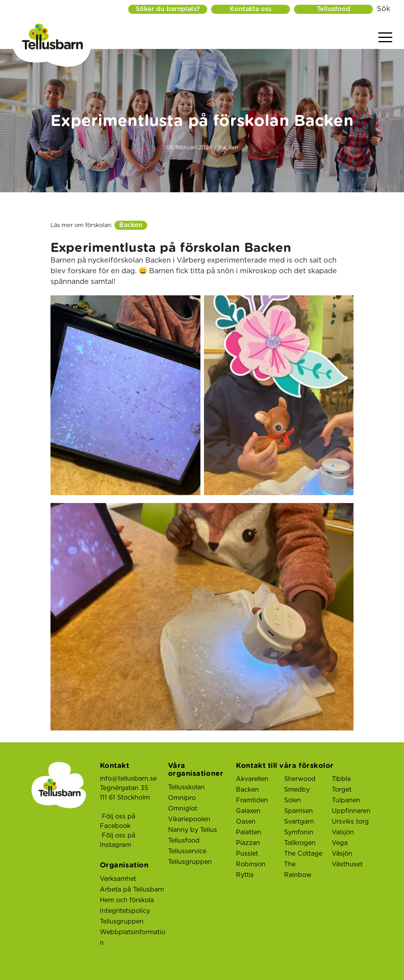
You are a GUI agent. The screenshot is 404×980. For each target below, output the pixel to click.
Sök (383, 9)
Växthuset (347, 864)
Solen (293, 800)
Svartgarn (299, 822)
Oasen (246, 822)
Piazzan (248, 843)
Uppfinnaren (351, 811)
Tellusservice (187, 851)
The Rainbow (298, 870)
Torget (342, 790)
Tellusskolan (186, 787)
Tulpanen (346, 800)
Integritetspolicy (125, 911)
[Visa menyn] (385, 38)
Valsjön (343, 832)
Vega (340, 843)
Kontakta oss (251, 9)
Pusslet (247, 854)
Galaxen (248, 811)
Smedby (297, 790)
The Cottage (303, 854)
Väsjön (342, 854)
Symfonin (299, 832)
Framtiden (252, 800)
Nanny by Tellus (193, 830)
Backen (131, 225)
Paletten (249, 832)
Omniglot (183, 809)
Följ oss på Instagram (118, 840)
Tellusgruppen (122, 922)
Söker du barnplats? (168, 9)
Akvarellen (252, 779)
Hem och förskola (127, 900)
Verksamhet (118, 879)
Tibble (341, 779)
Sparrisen (298, 811)
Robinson (251, 864)
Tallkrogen (300, 843)
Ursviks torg (350, 822)
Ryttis (245, 875)
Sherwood (300, 779)
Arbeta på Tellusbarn (132, 890)
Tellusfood (334, 9)
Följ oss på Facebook (118, 821)
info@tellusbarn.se (128, 779)
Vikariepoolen (189, 819)
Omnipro (182, 798)
